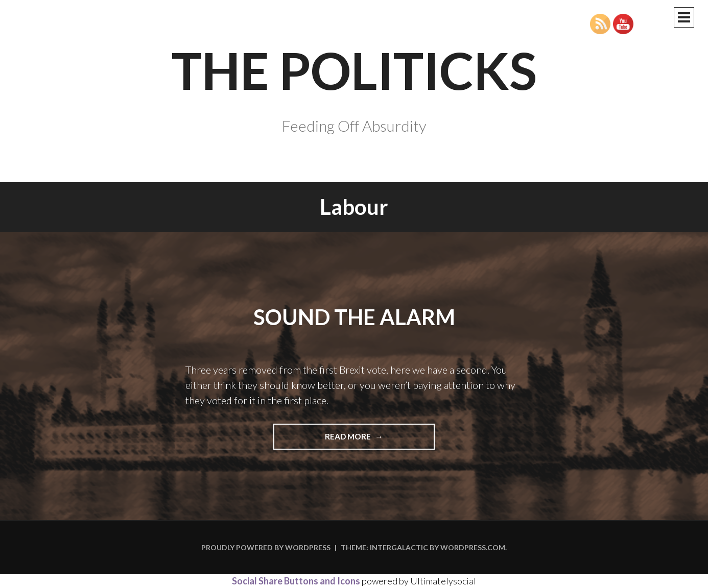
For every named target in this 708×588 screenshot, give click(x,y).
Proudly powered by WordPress (266, 547)
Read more (364, 440)
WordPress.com (473, 547)
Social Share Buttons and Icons (296, 581)
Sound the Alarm (354, 317)
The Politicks (354, 70)
